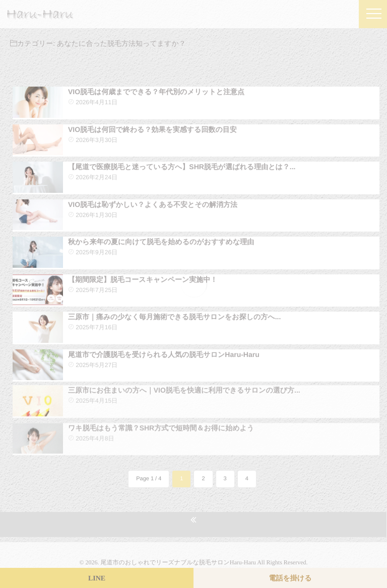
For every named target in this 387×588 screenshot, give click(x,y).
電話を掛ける (291, 579)
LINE (97, 579)
